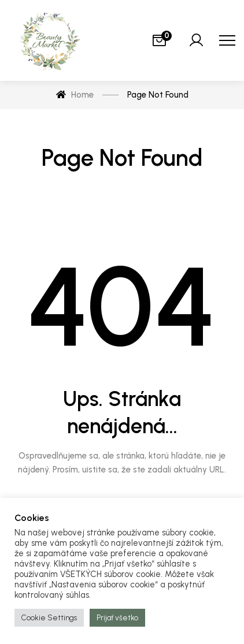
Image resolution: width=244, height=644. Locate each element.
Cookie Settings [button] (49, 618)
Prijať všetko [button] (117, 618)
